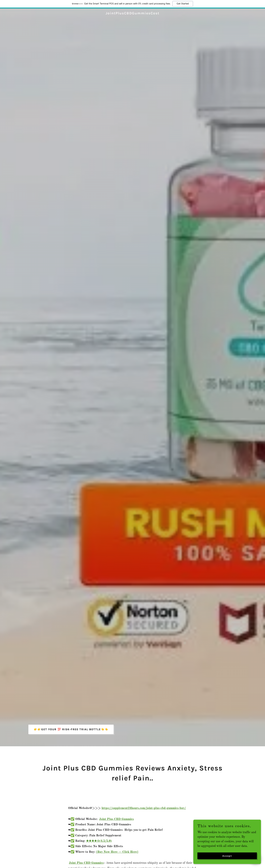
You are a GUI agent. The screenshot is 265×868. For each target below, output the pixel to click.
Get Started (183, 4)
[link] (133, 14)
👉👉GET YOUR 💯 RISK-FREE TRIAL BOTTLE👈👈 (71, 729)
